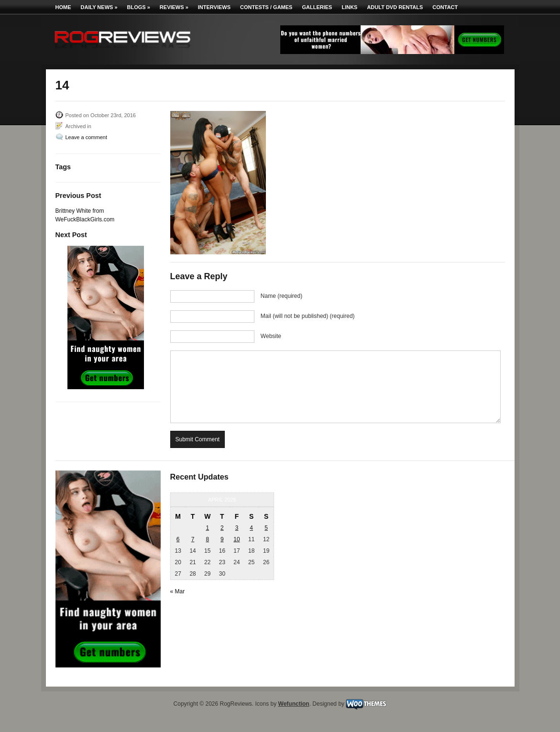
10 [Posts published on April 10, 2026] (236, 539)
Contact (445, 7)
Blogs (139, 7)
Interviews (214, 7)
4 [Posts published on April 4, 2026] (251, 528)
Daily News (99, 7)
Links (349, 7)
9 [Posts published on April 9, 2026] (222, 539)
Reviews (174, 7)
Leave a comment (86, 137)
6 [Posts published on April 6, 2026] (178, 539)
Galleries (317, 7)
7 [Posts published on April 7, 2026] (193, 539)
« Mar (178, 591)
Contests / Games (266, 7)
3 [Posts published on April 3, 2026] (237, 528)
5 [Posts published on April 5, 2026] (266, 528)
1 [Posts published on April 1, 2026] (207, 528)
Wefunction (294, 704)
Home (63, 7)
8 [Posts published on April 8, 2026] (207, 539)
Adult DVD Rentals (395, 7)
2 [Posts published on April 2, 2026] (222, 528)
